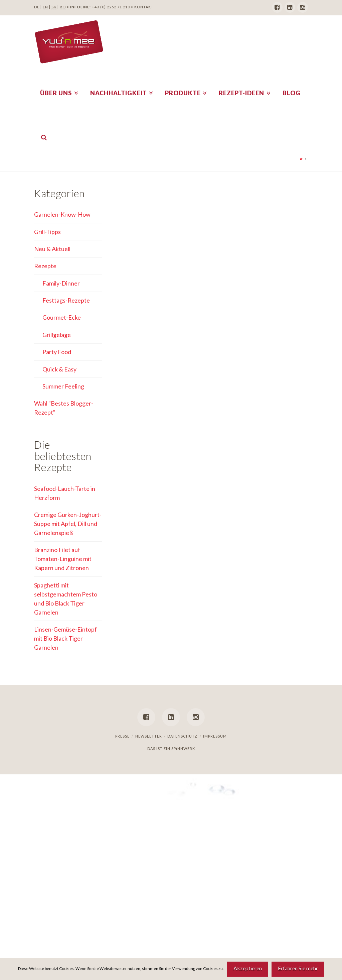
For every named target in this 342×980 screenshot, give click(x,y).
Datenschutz (182, 736)
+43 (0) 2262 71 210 (111, 7)
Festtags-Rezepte (66, 300)
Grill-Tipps (47, 232)
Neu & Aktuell (52, 249)
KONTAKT (144, 7)
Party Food (57, 352)
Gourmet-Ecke (62, 317)
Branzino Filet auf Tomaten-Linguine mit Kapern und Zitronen (63, 559)
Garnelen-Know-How (62, 214)
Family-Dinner (61, 283)
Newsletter (149, 736)
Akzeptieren (248, 968)
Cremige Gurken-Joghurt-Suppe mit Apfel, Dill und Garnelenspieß (68, 524)
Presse (122, 736)
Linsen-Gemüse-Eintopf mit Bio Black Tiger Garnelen (65, 638)
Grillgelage (57, 335)
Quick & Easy (59, 369)
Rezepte (45, 266)
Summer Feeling (63, 386)
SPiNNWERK (183, 748)
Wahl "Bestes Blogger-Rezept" (64, 408)
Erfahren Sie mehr (298, 968)
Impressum (215, 736)
